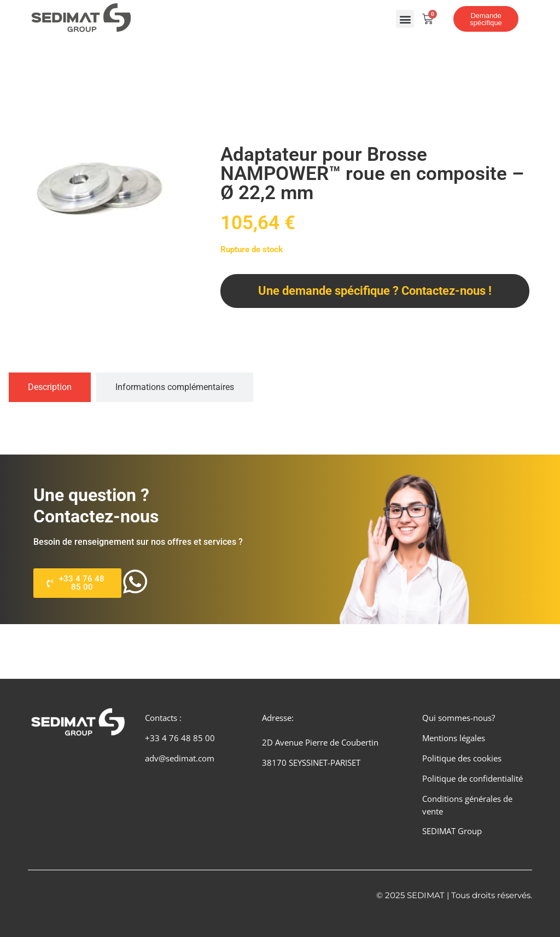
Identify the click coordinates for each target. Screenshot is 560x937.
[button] (405, 19)
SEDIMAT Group (452, 831)
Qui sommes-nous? (459, 718)
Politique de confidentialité (472, 778)
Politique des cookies (462, 758)
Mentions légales (454, 738)
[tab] (50, 387)
